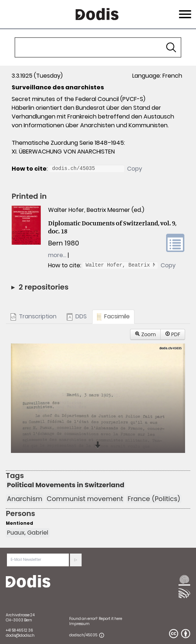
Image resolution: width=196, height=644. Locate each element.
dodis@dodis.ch (20, 635)
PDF (173, 334)
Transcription (34, 316)
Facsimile (113, 316)
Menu (184, 10)
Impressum (79, 624)
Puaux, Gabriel (28, 533)
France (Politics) (154, 499)
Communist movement (85, 499)
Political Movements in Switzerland (66, 485)
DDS (77, 316)
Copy (135, 169)
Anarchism (25, 499)
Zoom (145, 334)
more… (57, 255)
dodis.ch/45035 (83, 635)
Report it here (110, 619)
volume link (175, 243)
